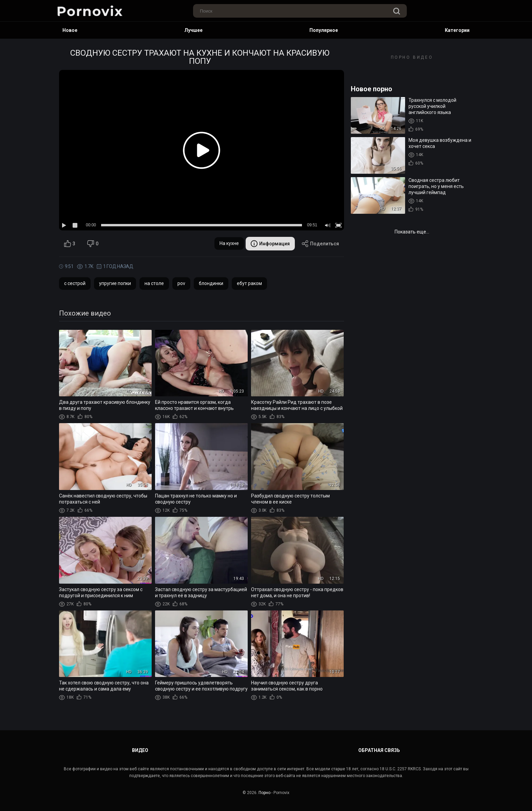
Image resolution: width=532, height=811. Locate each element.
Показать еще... (412, 232)
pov (181, 283)
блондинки (211, 283)
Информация (270, 244)
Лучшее (193, 30)
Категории (457, 30)
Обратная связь (379, 750)
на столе (154, 283)
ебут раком (249, 283)
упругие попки (115, 283)
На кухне (229, 243)
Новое (70, 30)
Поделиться (320, 244)
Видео (140, 750)
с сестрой (75, 283)
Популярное (324, 30)
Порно (264, 793)
